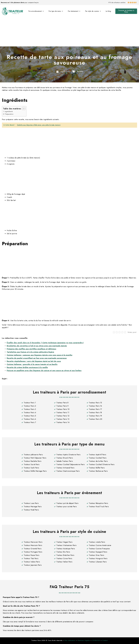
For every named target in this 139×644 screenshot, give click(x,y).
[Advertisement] (69, 32)
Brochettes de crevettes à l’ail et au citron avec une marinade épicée (37, 346)
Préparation (9, 114)
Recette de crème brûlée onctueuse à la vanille (27, 367)
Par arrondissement (36, 11)
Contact (105, 640)
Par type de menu (56, 11)
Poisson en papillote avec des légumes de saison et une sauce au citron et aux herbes (44, 371)
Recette (80, 71)
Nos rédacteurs (70, 640)
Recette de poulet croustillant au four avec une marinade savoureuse (37, 358)
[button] (126, 11)
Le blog (108, 11)
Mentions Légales (84, 640)
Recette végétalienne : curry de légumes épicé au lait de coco (34, 361)
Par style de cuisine (93, 11)
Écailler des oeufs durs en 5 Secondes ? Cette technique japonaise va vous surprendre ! (45, 343)
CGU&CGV (96, 640)
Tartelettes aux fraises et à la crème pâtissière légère (30, 352)
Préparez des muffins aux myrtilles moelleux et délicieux (31, 349)
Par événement (74, 11)
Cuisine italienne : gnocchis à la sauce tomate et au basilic (32, 364)
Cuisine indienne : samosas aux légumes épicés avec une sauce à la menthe (40, 355)
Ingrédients (9, 111)
